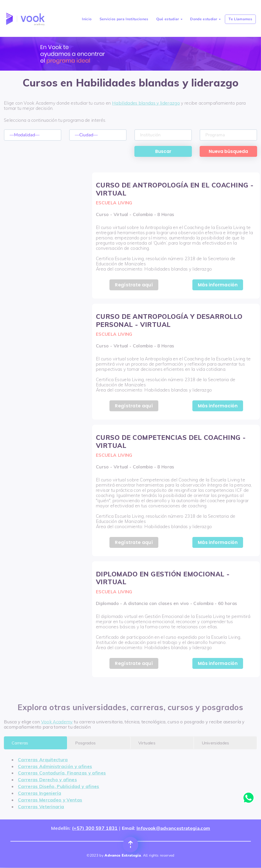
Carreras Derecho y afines (47, 780)
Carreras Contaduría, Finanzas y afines (62, 773)
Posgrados (86, 743)
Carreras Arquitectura (43, 760)
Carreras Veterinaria (41, 807)
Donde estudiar (205, 19)
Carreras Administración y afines (55, 766)
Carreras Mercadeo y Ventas (50, 800)
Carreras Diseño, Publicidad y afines (59, 786)
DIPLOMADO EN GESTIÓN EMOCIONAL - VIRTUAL (163, 578)
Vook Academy (57, 722)
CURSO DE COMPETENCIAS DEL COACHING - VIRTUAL (171, 441)
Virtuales (147, 743)
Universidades (216, 743)
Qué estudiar (169, 19)
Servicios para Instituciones (124, 19)
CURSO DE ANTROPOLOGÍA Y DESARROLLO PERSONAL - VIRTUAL (169, 320)
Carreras (20, 743)
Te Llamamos (240, 19)
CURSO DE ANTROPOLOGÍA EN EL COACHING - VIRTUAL (175, 189)
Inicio (87, 19)
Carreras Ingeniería (40, 793)
